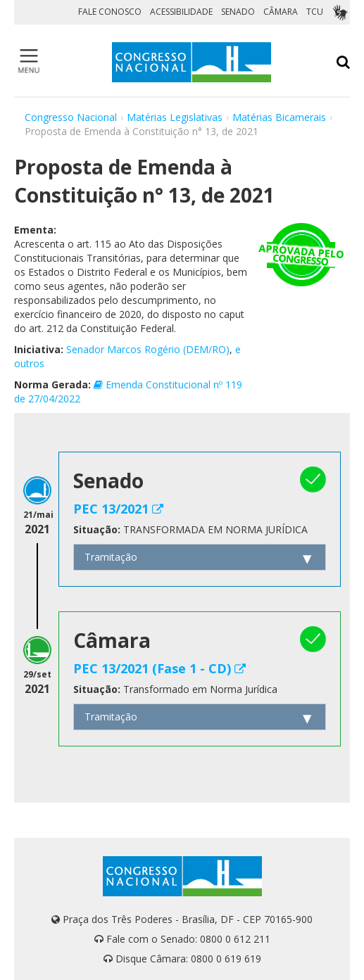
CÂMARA (281, 12)
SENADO (238, 12)
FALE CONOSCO (110, 12)
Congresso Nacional (71, 117)
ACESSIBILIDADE (181, 12)
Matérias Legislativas (175, 117)
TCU (315, 12)
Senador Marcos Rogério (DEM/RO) (148, 349)
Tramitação (111, 557)
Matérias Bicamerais (279, 117)
